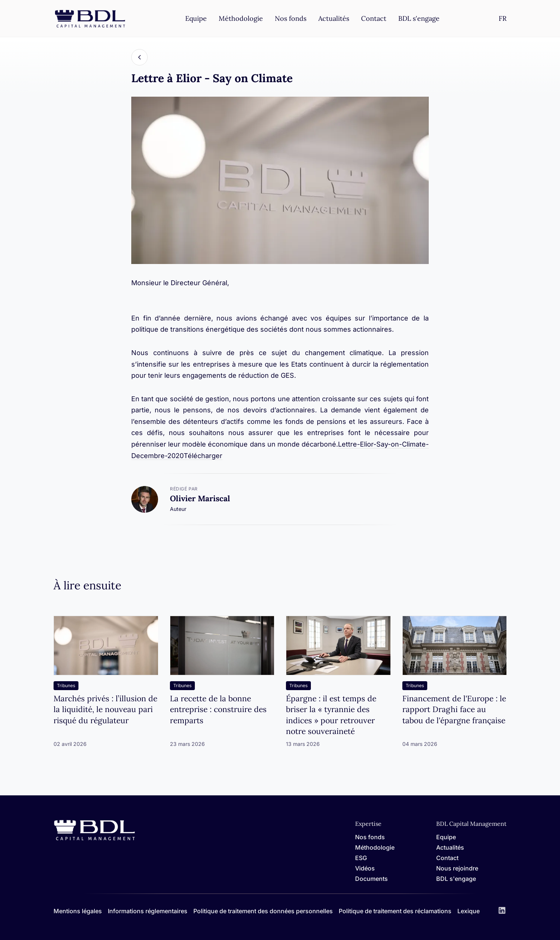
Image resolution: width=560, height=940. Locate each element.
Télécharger (203, 456)
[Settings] (503, 18)
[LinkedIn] (502, 911)
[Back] (139, 57)
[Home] (94, 839)
